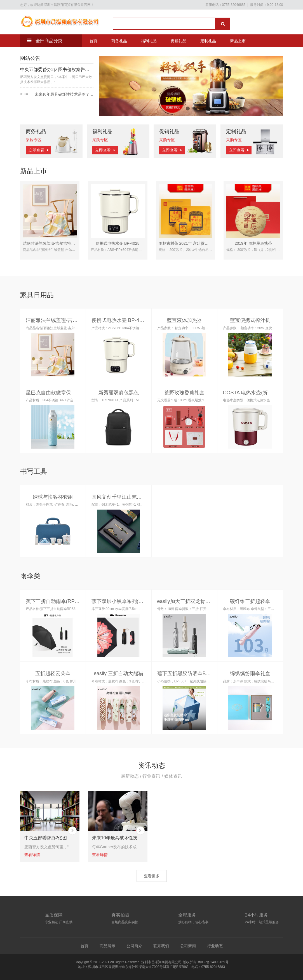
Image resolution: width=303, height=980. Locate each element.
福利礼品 (149, 41)
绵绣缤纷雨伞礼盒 (250, 673)
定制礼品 (208, 41)
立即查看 (38, 150)
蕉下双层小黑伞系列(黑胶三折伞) (128, 601)
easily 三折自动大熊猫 (118, 673)
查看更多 (152, 876)
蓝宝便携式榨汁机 (250, 320)
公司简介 (134, 946)
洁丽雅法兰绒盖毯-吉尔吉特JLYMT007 (56, 243)
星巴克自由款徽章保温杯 (53, 393)
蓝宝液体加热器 (184, 320)
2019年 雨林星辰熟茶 (253, 243)
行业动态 (215, 946)
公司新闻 (188, 946)
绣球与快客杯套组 (53, 497)
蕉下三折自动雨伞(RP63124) (58, 601)
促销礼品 (178, 41)
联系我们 (161, 946)
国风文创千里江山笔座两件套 (124, 497)
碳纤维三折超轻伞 (250, 601)
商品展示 (107, 946)
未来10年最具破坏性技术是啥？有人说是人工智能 (64, 94)
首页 (93, 41)
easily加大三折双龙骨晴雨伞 (189, 601)
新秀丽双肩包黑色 (119, 393)
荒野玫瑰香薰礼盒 (184, 393)
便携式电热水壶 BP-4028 (118, 243)
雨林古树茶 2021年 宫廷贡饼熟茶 (188, 243)
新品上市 (238, 41)
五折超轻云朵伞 (53, 673)
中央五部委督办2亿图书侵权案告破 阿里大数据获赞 (57, 70)
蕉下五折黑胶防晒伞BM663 (188, 673)
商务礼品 (119, 41)
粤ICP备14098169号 (213, 962)
